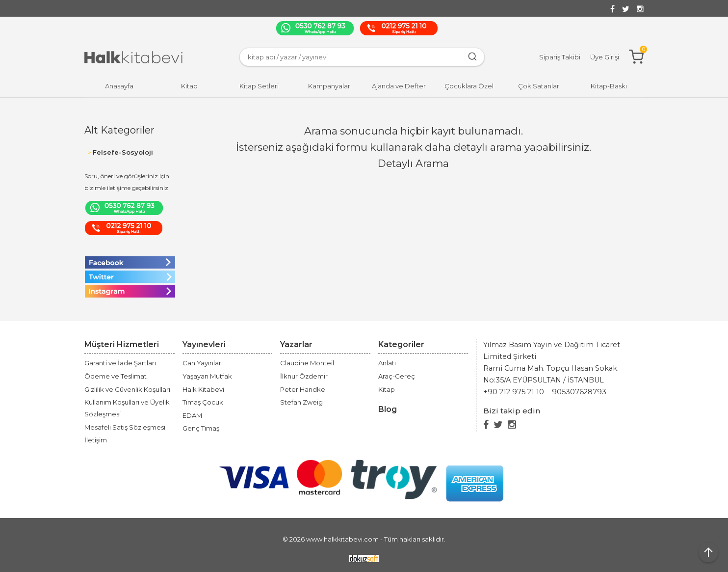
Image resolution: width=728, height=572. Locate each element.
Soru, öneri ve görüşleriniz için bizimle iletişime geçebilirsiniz (127, 182)
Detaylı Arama (413, 163)
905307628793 (579, 392)
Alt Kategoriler (119, 130)
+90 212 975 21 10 (514, 392)
